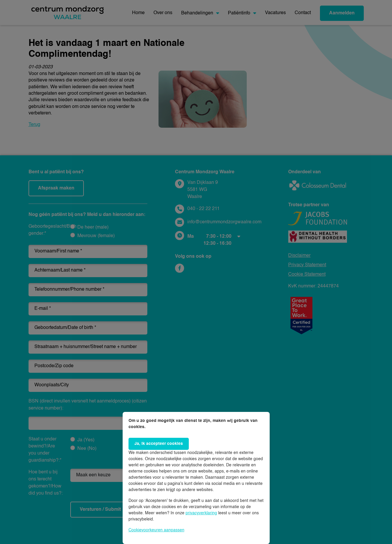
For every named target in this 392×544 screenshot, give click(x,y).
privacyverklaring (201, 513)
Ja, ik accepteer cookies (159, 444)
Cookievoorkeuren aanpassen (156, 530)
